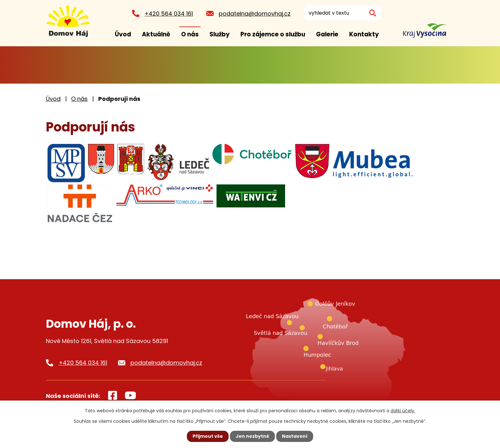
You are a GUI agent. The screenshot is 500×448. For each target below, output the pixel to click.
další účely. (403, 411)
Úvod (123, 34)
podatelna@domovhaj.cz (254, 14)
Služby (220, 34)
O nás (190, 34)
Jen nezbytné (252, 436)
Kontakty (364, 34)
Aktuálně (156, 34)
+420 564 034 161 (168, 14)
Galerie (327, 34)
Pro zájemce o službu (273, 34)
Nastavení (295, 436)
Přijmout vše (208, 436)
